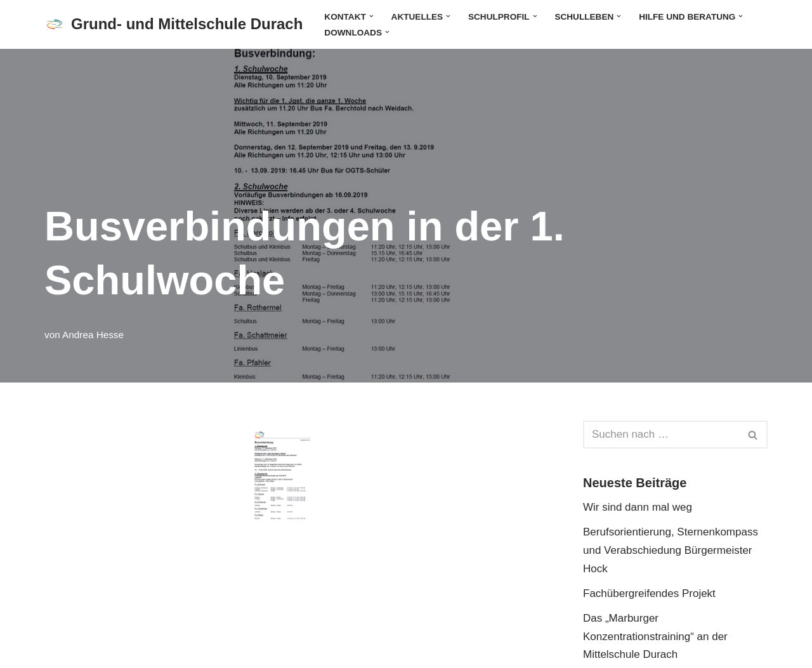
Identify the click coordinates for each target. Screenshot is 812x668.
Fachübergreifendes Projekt (649, 593)
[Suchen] (661, 435)
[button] (371, 16)
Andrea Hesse (93, 335)
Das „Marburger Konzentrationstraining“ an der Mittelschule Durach (655, 637)
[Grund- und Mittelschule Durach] (174, 24)
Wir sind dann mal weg (638, 507)
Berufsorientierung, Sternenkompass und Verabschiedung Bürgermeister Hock (671, 550)
